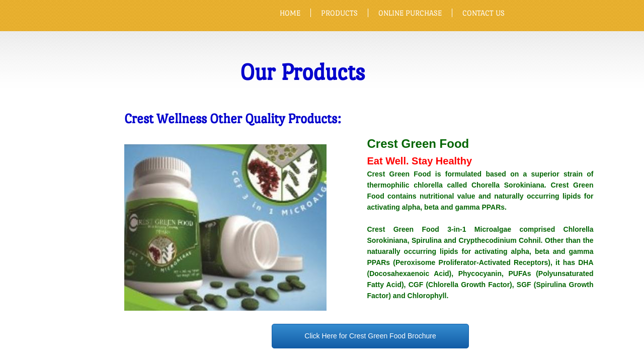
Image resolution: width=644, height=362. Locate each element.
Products (339, 13)
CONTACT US (484, 13)
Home (290, 13)
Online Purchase (410, 13)
